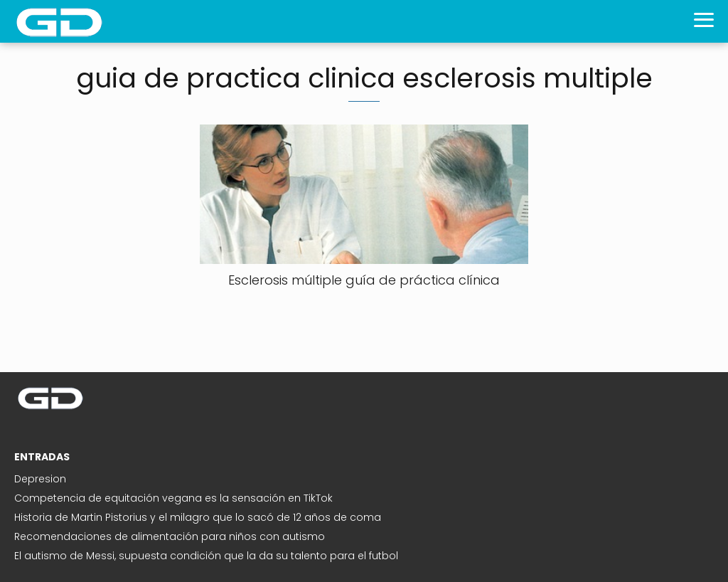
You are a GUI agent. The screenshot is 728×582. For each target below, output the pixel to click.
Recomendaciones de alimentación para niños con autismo (170, 536)
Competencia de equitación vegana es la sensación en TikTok (173, 498)
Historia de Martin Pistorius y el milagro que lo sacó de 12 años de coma (198, 517)
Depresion (40, 479)
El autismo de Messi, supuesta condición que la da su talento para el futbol (206, 556)
